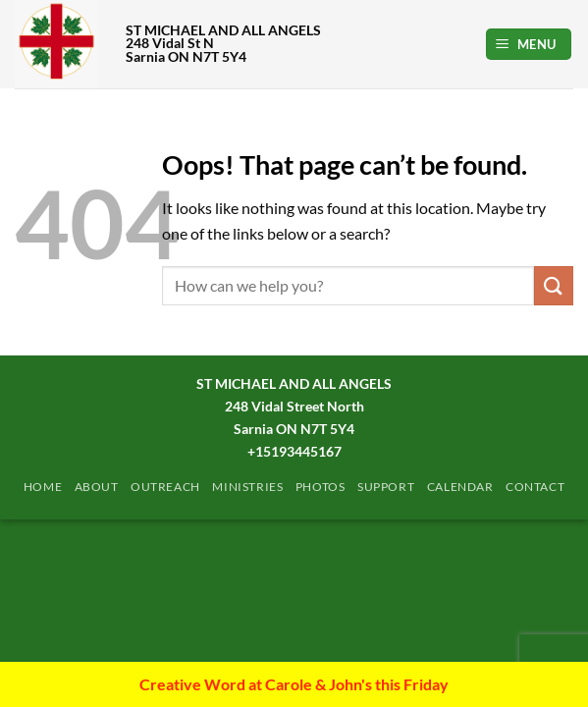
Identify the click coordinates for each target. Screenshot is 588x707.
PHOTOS (321, 487)
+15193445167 (294, 451)
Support (386, 487)
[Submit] (554, 285)
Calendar (460, 487)
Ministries (247, 487)
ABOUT (97, 487)
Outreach (165, 487)
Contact (535, 487)
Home (43, 487)
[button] (529, 45)
